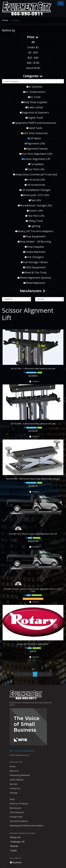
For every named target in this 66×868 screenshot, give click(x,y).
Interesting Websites (20, 775)
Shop (12, 799)
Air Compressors (34, 92)
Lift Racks (34, 138)
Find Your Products (19, 804)
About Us (14, 771)
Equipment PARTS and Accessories (34, 123)
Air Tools (34, 97)
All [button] (33, 42)
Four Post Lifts (35, 169)
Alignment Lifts (35, 143)
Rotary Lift (15, 837)
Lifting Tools (34, 221)
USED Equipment (34, 267)
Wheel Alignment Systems (34, 278)
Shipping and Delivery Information (26, 826)
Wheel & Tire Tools (34, 272)
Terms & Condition (19, 821)
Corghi (13, 850)
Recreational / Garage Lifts (35, 205)
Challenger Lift (17, 842)
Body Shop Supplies (34, 102)
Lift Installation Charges (35, 190)
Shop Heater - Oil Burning (34, 242)
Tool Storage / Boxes (34, 262)
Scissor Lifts (35, 211)
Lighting (34, 226)
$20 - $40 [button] (33, 58)
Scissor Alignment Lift (36, 159)
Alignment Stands (36, 149)
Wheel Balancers (34, 283)
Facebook (16, 862)
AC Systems (34, 87)
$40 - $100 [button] (33, 63)
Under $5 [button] (33, 47)
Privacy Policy (16, 817)
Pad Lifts (35, 200)
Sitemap (14, 793)
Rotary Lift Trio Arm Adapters (34, 231)
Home (5, 20)
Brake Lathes (34, 107)
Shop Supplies (34, 247)
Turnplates (36, 164)
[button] (61, 3)
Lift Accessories (35, 185)
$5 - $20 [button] (33, 52)
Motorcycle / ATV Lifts (35, 195)
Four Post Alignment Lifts (36, 154)
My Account (15, 808)
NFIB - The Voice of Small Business (22, 751)
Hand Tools (34, 128)
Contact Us (15, 788)
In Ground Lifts (35, 180)
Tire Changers (34, 257)
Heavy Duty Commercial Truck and (35, 174)
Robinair (14, 846)
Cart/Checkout (17, 812)
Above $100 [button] (33, 68)
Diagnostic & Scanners (34, 112)
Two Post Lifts (35, 216)
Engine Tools (34, 118)
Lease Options (17, 780)
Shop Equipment (34, 236)
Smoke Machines (34, 252)
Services (14, 784)
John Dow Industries (34, 133)
